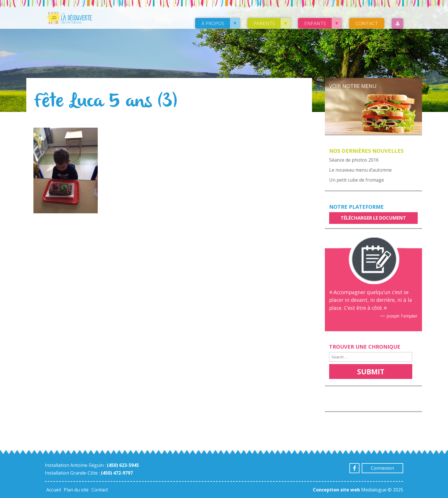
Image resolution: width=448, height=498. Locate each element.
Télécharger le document (373, 218)
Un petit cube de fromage (357, 180)
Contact (367, 23)
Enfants (315, 23)
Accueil (54, 490)
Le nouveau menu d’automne (360, 170)
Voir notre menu (353, 86)
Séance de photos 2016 (354, 160)
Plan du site (76, 490)
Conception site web (336, 490)
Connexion (382, 468)
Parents (264, 23)
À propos (213, 23)
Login (397, 24)
